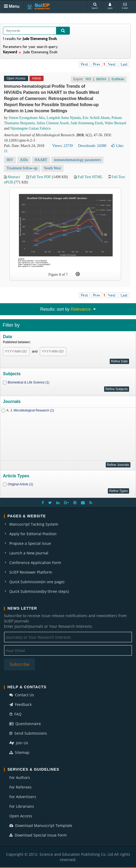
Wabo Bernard (115, 123)
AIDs (24, 160)
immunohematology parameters (78, 160)
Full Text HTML (90, 177)
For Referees (20, 787)
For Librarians (22, 806)
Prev (97, 64)
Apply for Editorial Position (33, 534)
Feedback (20, 704)
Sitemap (19, 752)
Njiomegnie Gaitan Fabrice (31, 128)
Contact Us (22, 695)
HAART (41, 160)
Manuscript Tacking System (34, 524)
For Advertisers (23, 797)
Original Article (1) (20, 484)
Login (110, 6)
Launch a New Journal (29, 553)
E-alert (125, 6)
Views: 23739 (63, 146)
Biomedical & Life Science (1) (29, 382)
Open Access (21, 816)
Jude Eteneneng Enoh (87, 123)
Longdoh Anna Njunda (64, 118)
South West (53, 168)
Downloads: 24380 (92, 146)
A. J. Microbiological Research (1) (30, 410)
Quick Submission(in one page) (37, 582)
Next (112, 64)
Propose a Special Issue (30, 543)
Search (95, 6)
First (84, 64)
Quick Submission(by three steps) (39, 591)
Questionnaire (25, 724)
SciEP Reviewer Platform (31, 572)
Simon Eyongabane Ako (27, 118)
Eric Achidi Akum (96, 118)
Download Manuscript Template (41, 825)
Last (124, 64)
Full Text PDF (40, 177)
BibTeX (101, 79)
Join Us (19, 743)
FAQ (15, 714)
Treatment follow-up (22, 168)
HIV (10, 160)
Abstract (14, 177)
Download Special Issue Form (38, 835)
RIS (88, 79)
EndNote (118, 79)
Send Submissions (28, 733)
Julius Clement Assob (52, 123)
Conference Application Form (35, 563)
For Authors (20, 777)
